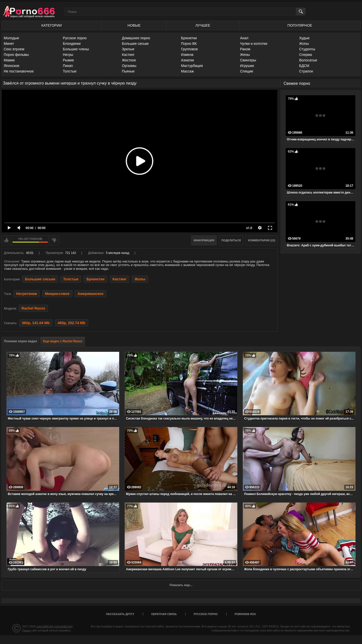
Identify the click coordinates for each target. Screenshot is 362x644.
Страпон (306, 71)
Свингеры (248, 60)
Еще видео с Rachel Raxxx (63, 341)
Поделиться (231, 240)
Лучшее (203, 25)
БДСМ (304, 66)
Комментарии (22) (262, 240)
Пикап (68, 66)
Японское (12, 66)
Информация (204, 240)
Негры (68, 55)
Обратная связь (164, 614)
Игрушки (247, 66)
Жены (245, 55)
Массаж (187, 71)
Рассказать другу (120, 614)
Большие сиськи (135, 44)
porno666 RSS (245, 614)
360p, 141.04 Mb (36, 323)
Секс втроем (14, 49)
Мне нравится (6, 240)
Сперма (306, 55)
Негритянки (27, 294)
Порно (26, 630)
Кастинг (128, 55)
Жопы (304, 44)
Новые (134, 25)
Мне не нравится (54, 240)
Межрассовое (57, 294)
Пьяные (128, 71)
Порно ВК (189, 44)
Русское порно (75, 38)
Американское (90, 294)
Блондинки (72, 44)
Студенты (307, 49)
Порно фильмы (16, 55)
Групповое (189, 49)
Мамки (9, 60)
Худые (304, 38)
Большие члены (76, 49)
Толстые (70, 71)
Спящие (247, 71)
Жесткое (129, 60)
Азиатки (187, 60)
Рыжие (68, 60)
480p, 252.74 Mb (72, 323)
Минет (9, 44)
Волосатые (308, 60)
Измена (187, 55)
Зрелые (128, 49)
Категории (51, 25)
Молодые (11, 38)
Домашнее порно (136, 38)
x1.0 (249, 228)
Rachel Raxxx (33, 308)
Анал (244, 38)
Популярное (300, 25)
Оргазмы (129, 66)
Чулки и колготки (254, 44)
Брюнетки (189, 38)
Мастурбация (192, 66)
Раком (245, 49)
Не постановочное (19, 71)
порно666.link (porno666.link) (55, 626)
